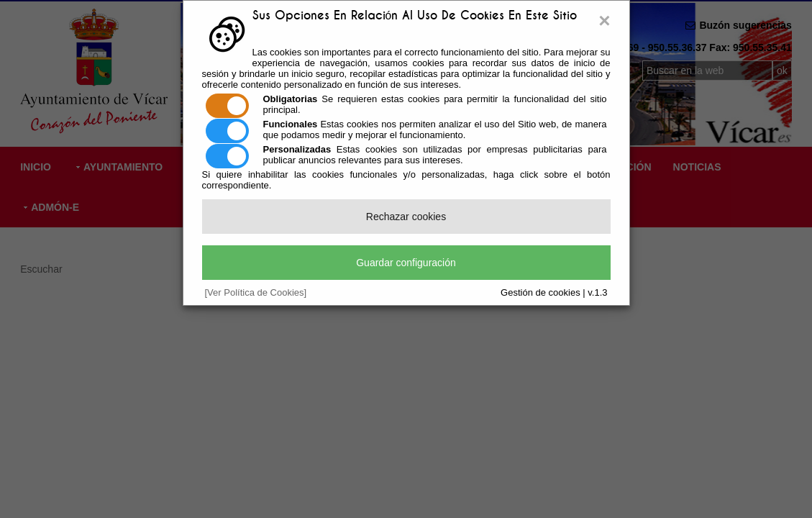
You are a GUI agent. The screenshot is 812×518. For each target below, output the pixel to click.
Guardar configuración (406, 263)
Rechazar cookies (406, 217)
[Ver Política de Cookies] (256, 292)
